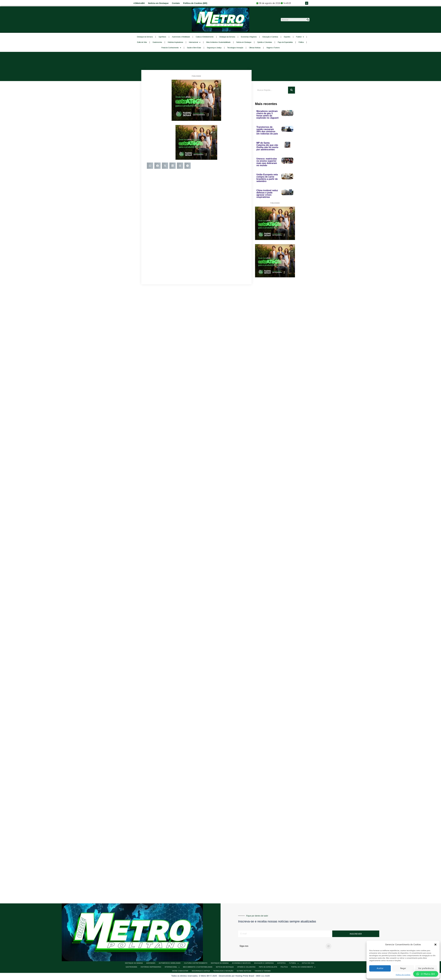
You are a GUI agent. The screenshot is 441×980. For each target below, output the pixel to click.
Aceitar (380, 968)
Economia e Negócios (249, 37)
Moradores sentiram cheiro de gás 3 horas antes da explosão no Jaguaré (268, 114)
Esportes (287, 37)
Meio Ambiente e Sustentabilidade (218, 42)
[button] (435, 945)
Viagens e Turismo (273, 48)
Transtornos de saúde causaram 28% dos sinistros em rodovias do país (267, 130)
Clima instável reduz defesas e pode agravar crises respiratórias (267, 194)
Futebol (300, 37)
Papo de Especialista (285, 42)
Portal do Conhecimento (171, 48)
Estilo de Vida (142, 42)
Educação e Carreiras (270, 37)
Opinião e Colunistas (265, 42)
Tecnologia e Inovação (235, 48)
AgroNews (162, 37)
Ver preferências (426, 968)
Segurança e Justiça (214, 48)
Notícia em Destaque (158, 3)
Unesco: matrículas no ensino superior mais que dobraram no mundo (267, 162)
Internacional (195, 42)
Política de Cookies (403, 975)
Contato (176, 3)
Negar (403, 968)
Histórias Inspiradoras (175, 42)
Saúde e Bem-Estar (194, 48)
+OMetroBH (139, 3)
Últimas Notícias (255, 48)
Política (301, 42)
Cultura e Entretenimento (205, 37)
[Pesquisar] (308, 20)
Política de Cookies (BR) (195, 3)
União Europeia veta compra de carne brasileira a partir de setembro (267, 178)
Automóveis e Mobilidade (181, 37)
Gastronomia (157, 42)
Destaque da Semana (145, 37)
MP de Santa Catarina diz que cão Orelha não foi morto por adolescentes (267, 146)
